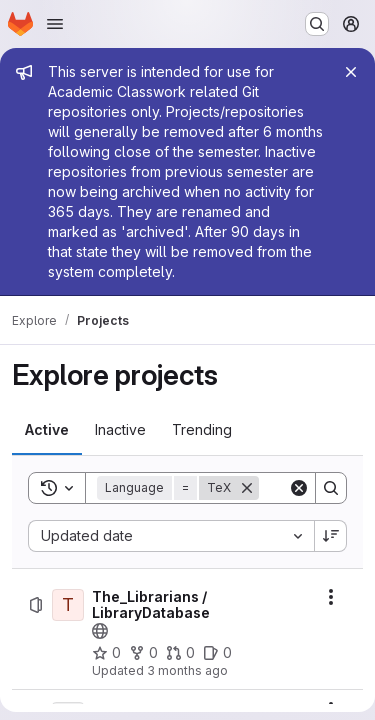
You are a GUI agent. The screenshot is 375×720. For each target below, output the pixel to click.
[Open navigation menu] (55, 24)
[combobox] (171, 536)
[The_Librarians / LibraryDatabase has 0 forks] (143, 653)
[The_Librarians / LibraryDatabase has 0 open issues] (217, 653)
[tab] (47, 430)
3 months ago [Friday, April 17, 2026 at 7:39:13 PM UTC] (187, 670)
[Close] (351, 72)
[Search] (331, 488)
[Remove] (247, 488)
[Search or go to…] (317, 24)
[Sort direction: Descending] (331, 536)
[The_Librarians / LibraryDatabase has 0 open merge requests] (180, 653)
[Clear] (299, 488)
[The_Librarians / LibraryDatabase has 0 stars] (106, 653)
